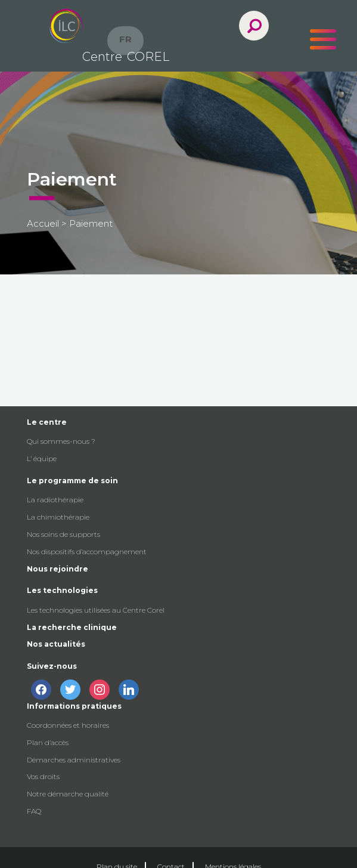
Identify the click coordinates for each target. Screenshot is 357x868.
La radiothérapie (55, 500)
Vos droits (43, 776)
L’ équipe (42, 458)
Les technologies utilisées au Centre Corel (96, 610)
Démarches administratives (74, 760)
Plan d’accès (48, 742)
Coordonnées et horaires (68, 725)
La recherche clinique (72, 627)
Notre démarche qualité (68, 794)
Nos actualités (56, 644)
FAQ (34, 811)
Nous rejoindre (58, 569)
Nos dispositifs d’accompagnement (87, 552)
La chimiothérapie (58, 517)
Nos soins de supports (63, 534)
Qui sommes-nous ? (61, 441)
